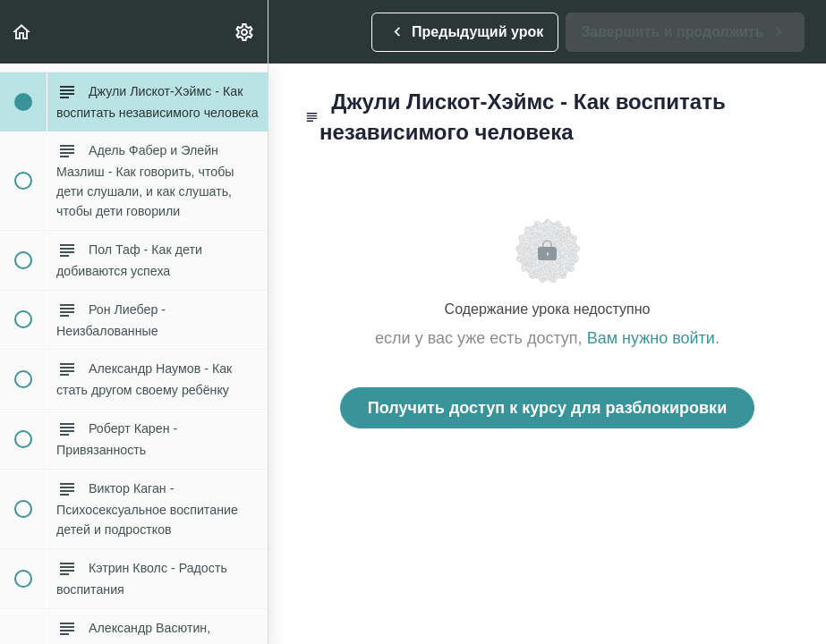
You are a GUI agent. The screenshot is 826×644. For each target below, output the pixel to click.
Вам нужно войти (651, 338)
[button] (22, 32)
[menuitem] (245, 32)
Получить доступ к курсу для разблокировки (547, 408)
